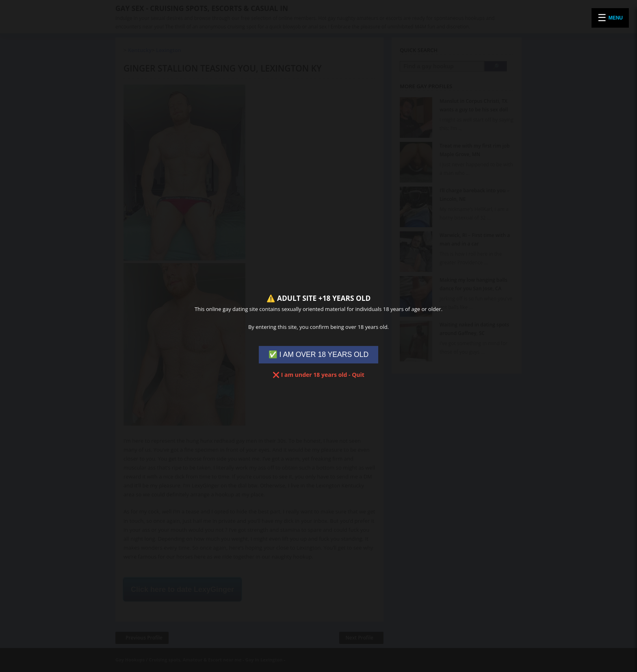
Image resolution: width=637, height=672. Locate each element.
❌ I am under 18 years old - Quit (318, 375)
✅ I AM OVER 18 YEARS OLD (319, 354)
